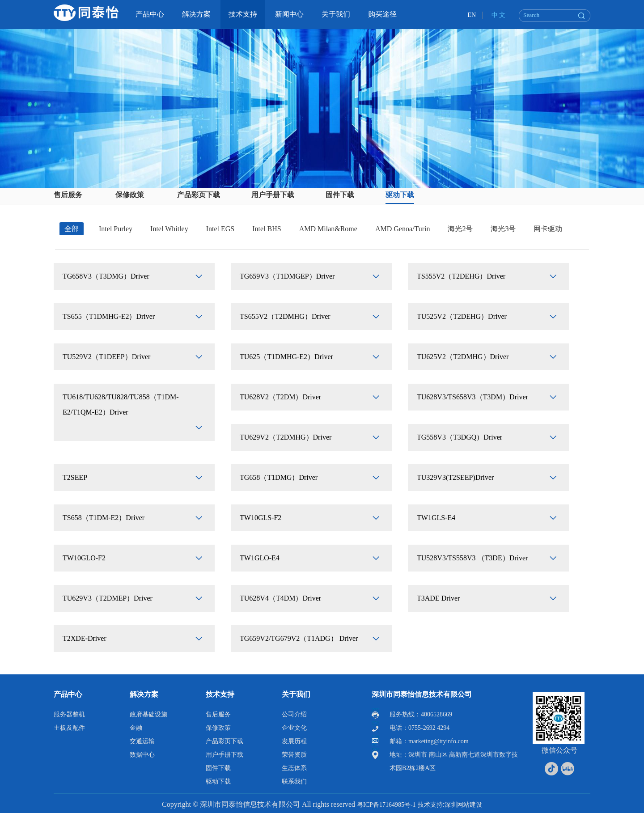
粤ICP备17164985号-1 (386, 805)
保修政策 (130, 195)
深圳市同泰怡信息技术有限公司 (422, 694)
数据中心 (142, 755)
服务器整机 (69, 714)
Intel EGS (220, 229)
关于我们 (296, 694)
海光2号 (460, 229)
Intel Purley (116, 229)
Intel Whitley (169, 229)
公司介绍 (294, 714)
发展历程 (294, 741)
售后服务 (68, 195)
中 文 (499, 15)
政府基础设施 (148, 714)
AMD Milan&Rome (328, 229)
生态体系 (294, 768)
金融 (136, 728)
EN (472, 15)
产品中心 (68, 694)
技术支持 (220, 694)
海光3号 (503, 229)
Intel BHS (267, 229)
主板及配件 (69, 728)
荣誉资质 (294, 755)
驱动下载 (400, 195)
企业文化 (294, 728)
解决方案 (144, 694)
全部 (72, 229)
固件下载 (340, 195)
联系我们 (294, 781)
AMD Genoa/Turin (403, 229)
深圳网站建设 (463, 805)
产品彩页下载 (199, 195)
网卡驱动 (548, 229)
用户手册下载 (273, 195)
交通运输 (142, 741)
